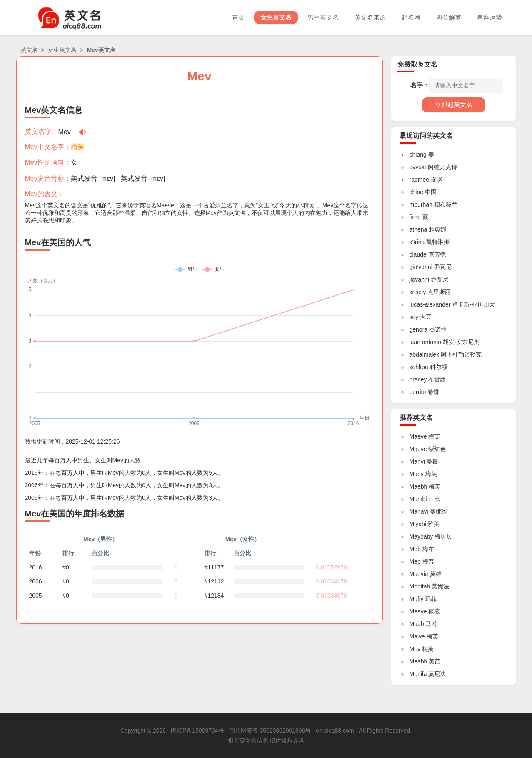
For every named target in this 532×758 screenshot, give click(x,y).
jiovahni (419, 279)
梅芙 (77, 147)
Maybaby (421, 536)
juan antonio (425, 342)
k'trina (417, 242)
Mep (415, 561)
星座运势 (490, 17)
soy (414, 317)
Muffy (417, 599)
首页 (238, 17)
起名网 (411, 17)
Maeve (418, 436)
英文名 (29, 50)
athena (418, 229)
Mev (415, 649)
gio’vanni (421, 267)
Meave (418, 611)
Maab (417, 624)
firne (415, 217)
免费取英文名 (417, 64)
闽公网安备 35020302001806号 (270, 731)
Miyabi (418, 524)
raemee (419, 180)
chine (416, 192)
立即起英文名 (454, 105)
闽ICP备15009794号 (197, 731)
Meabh (418, 661)
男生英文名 (323, 17)
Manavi (419, 511)
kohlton (419, 367)
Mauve (418, 449)
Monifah (420, 586)
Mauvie (419, 574)
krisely (418, 292)
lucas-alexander (430, 304)
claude (418, 254)
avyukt (418, 167)
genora (419, 329)
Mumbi (418, 499)
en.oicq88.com (335, 731)
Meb (415, 549)
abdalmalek (425, 354)
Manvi (417, 461)
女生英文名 (276, 17)
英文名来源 (370, 17)
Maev (417, 474)
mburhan (421, 204)
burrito (418, 392)
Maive (417, 636)
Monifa (418, 674)
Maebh (418, 486)
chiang (418, 155)
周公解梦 (449, 17)
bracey (418, 379)
